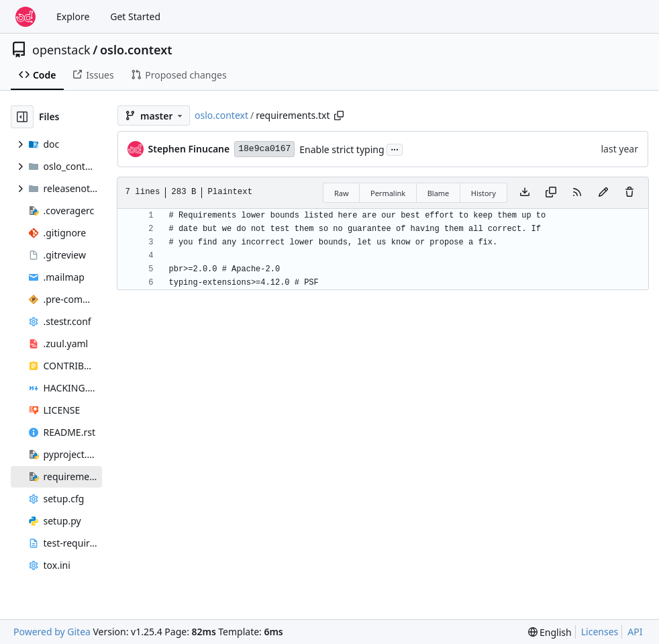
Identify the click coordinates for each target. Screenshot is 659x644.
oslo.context (136, 50)
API (635, 632)
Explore (73, 16)
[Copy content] (551, 193)
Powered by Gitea (52, 632)
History (484, 193)
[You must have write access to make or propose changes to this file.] (629, 193)
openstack (61, 50)
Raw (342, 193)
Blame (439, 193)
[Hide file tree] (22, 117)
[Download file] (525, 193)
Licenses (600, 632)
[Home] (26, 17)
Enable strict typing (342, 149)
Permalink (388, 193)
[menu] (550, 632)
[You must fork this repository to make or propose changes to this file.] (603, 193)
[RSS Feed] (577, 193)
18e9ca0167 (264, 149)
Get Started (135, 16)
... (395, 148)
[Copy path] (339, 116)
